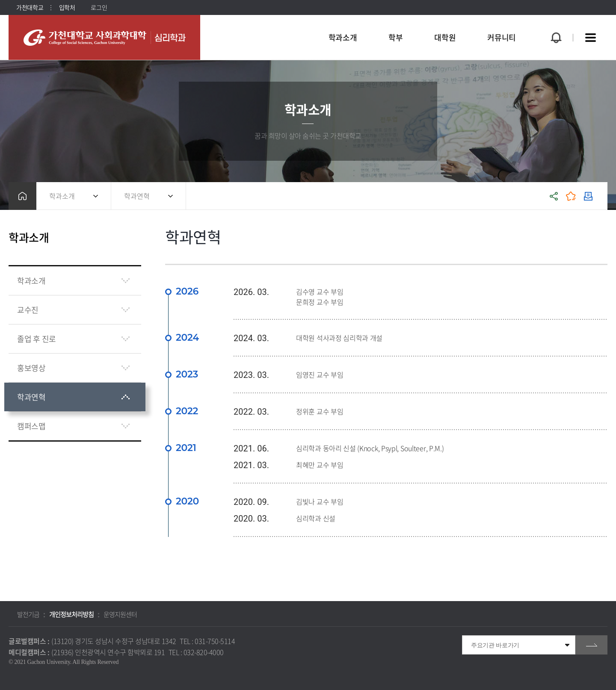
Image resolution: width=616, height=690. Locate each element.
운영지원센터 (120, 614)
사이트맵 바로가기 (590, 38)
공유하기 (554, 196)
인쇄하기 (588, 196)
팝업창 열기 (555, 22)
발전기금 (28, 614)
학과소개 (62, 196)
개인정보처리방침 (71, 614)
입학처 (67, 7)
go (591, 645)
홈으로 (22, 196)
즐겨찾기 (571, 196)
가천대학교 (30, 7)
